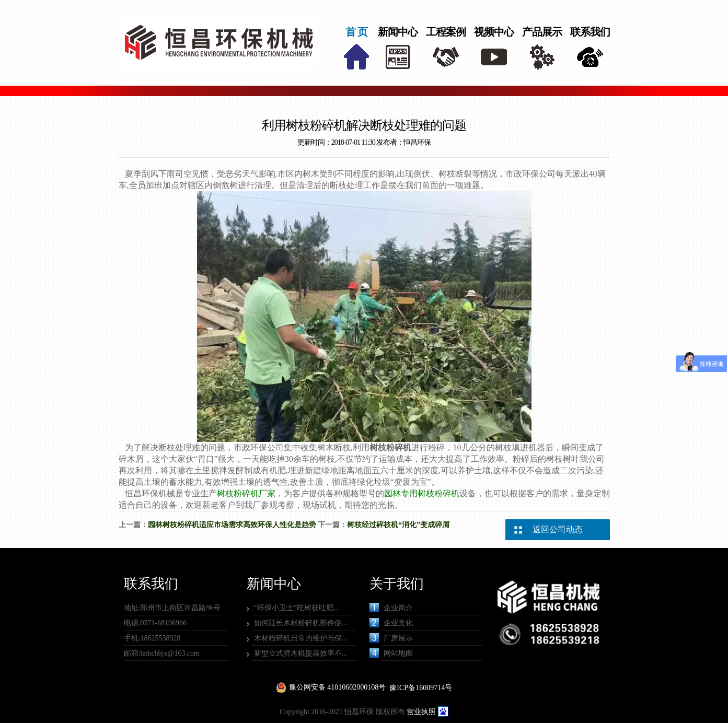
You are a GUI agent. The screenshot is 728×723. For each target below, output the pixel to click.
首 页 (356, 32)
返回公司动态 (558, 529)
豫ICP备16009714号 (421, 688)
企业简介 (391, 608)
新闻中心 (398, 32)
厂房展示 (391, 638)
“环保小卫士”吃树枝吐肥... (297, 608)
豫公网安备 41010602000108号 (338, 687)
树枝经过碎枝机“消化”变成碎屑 (398, 525)
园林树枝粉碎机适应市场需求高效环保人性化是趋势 (232, 525)
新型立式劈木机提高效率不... (301, 653)
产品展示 (542, 32)
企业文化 (391, 623)
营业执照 (421, 712)
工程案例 (446, 32)
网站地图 (391, 653)
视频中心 (494, 32)
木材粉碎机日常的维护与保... (301, 638)
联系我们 (590, 32)
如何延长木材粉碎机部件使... (301, 623)
